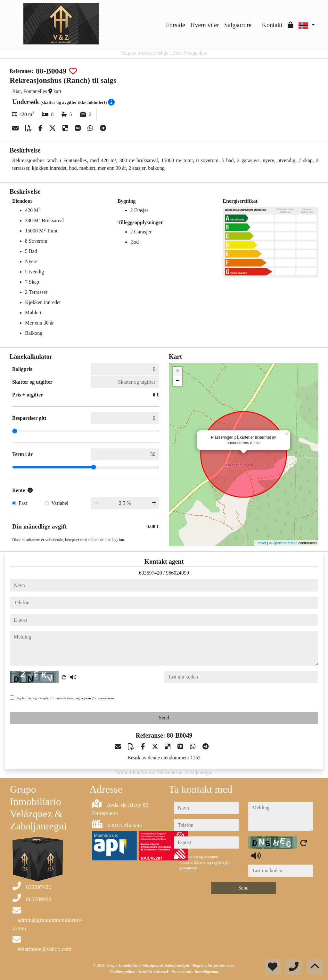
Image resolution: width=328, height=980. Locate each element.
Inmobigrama (206, 972)
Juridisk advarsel (154, 972)
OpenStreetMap (285, 543)
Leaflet (261, 543)
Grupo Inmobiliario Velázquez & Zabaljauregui (148, 965)
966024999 (177, 573)
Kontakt (272, 25)
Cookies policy (123, 972)
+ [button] (178, 372)
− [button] (178, 381)
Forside (176, 25)
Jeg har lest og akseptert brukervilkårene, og (65, 698)
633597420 (151, 573)
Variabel (60, 503)
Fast (23, 503)
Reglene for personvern (213, 965)
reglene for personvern (98, 698)
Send (164, 718)
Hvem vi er (205, 25)
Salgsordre (238, 25)
